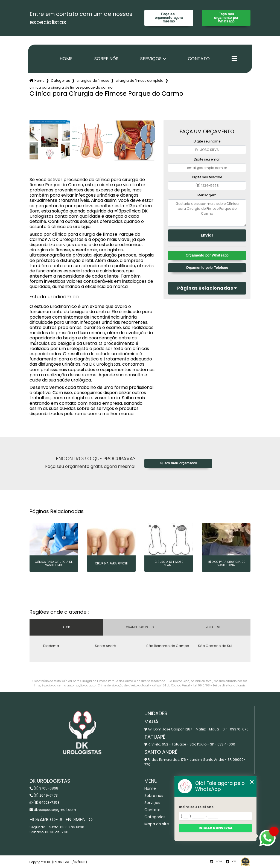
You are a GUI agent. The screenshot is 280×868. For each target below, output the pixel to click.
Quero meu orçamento (178, 463)
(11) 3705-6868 (44, 788)
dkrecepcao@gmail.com (53, 810)
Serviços (151, 59)
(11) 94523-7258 (45, 803)
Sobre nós (106, 59)
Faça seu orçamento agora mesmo (169, 18)
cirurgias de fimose (93, 81)
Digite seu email (207, 159)
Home (66, 59)
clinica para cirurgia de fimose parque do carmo (71, 87)
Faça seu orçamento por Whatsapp (226, 18)
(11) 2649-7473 (44, 795)
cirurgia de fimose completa (140, 81)
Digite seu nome (207, 141)
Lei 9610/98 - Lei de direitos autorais (219, 685)
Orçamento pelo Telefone (207, 268)
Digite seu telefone (207, 177)
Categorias (60, 81)
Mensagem (207, 195)
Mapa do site (157, 824)
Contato (199, 59)
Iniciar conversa (215, 828)
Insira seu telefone (196, 807)
